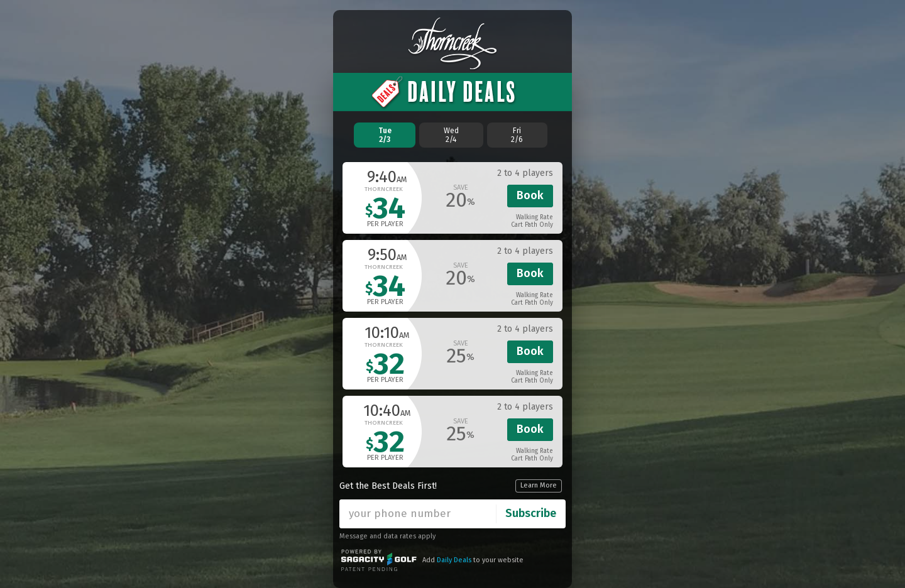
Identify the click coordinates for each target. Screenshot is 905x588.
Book (530, 195)
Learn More (539, 485)
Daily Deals (454, 560)
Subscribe (531, 513)
